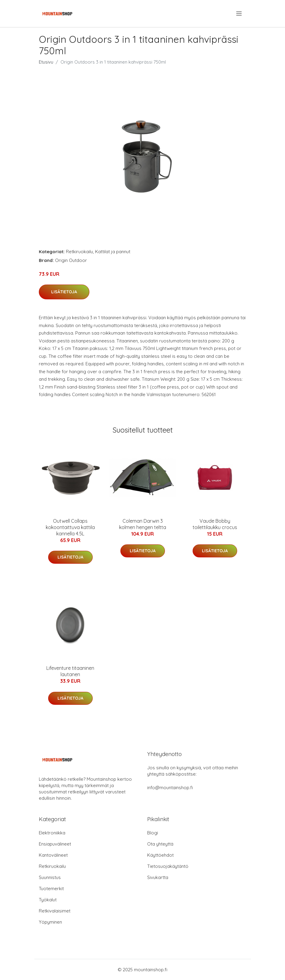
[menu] (239, 14)
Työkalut (48, 900)
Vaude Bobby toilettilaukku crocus (215, 524)
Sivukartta (158, 877)
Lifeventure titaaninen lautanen (70, 671)
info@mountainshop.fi (170, 788)
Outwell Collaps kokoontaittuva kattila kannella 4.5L (70, 527)
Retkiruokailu (79, 252)
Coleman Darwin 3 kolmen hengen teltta (143, 524)
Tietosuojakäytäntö (168, 866)
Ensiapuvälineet (55, 844)
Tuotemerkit (51, 889)
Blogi (153, 833)
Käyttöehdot (160, 855)
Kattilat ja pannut (113, 252)
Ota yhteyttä (160, 844)
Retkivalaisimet (55, 911)
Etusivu (46, 62)
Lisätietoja (64, 292)
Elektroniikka (52, 833)
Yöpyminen (50, 922)
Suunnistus (50, 877)
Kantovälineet (53, 855)
